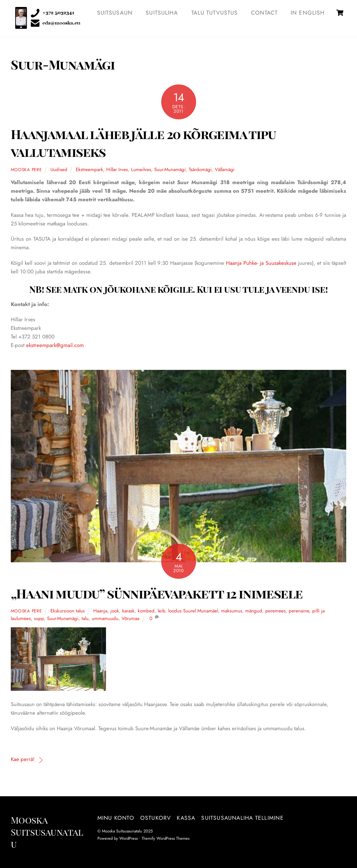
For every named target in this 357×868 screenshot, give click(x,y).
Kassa (186, 818)
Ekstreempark (89, 170)
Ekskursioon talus (68, 611)
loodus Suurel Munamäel (193, 611)
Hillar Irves (117, 170)
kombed (146, 611)
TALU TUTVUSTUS (215, 13)
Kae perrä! (23, 759)
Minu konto (116, 818)
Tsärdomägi (200, 170)
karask (128, 611)
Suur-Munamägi (170, 170)
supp (39, 619)
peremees (275, 611)
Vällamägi (225, 170)
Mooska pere (26, 170)
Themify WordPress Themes (165, 839)
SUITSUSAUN (115, 13)
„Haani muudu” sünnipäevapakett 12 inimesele (157, 593)
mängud (254, 611)
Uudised (59, 170)
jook (115, 611)
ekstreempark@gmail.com (55, 345)
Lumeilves (141, 170)
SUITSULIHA (162, 13)
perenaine (299, 611)
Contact (264, 13)
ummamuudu (105, 619)
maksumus (232, 611)
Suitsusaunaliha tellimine (242, 818)
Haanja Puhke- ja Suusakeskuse (262, 263)
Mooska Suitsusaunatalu (122, 831)
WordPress (129, 839)
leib (161, 611)
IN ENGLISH (308, 13)
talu (85, 619)
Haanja (100, 611)
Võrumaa (130, 619)
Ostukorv (156, 818)
